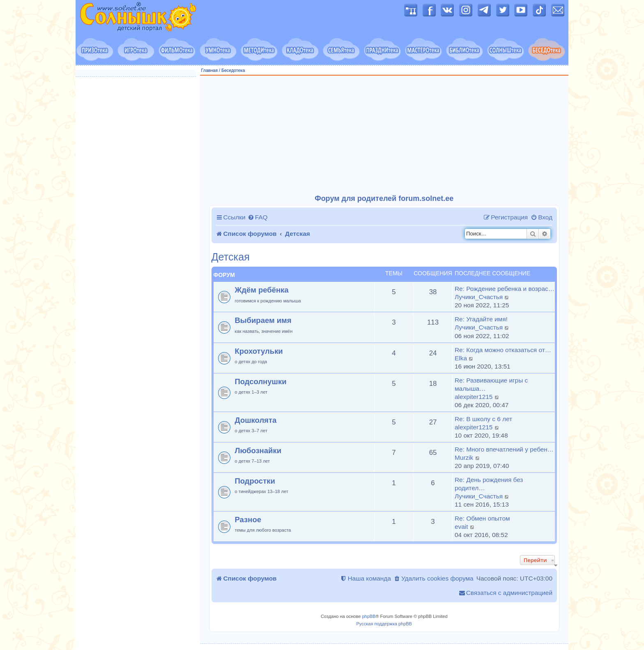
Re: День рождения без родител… (489, 484)
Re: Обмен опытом (482, 518)
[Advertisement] (384, 135)
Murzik (464, 458)
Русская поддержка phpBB (384, 624)
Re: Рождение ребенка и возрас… (505, 289)
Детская (231, 257)
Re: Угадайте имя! (481, 319)
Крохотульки (259, 351)
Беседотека (233, 70)
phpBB (369, 616)
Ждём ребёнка (262, 290)
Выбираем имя (263, 320)
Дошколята (256, 420)
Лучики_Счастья (479, 297)
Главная (210, 70)
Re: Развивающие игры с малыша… (491, 384)
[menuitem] (258, 217)
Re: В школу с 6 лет (483, 419)
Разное (248, 520)
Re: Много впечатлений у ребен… (504, 449)
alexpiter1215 (474, 397)
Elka (461, 358)
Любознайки (258, 451)
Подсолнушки (261, 381)
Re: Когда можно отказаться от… (503, 350)
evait (461, 527)
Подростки (255, 481)
